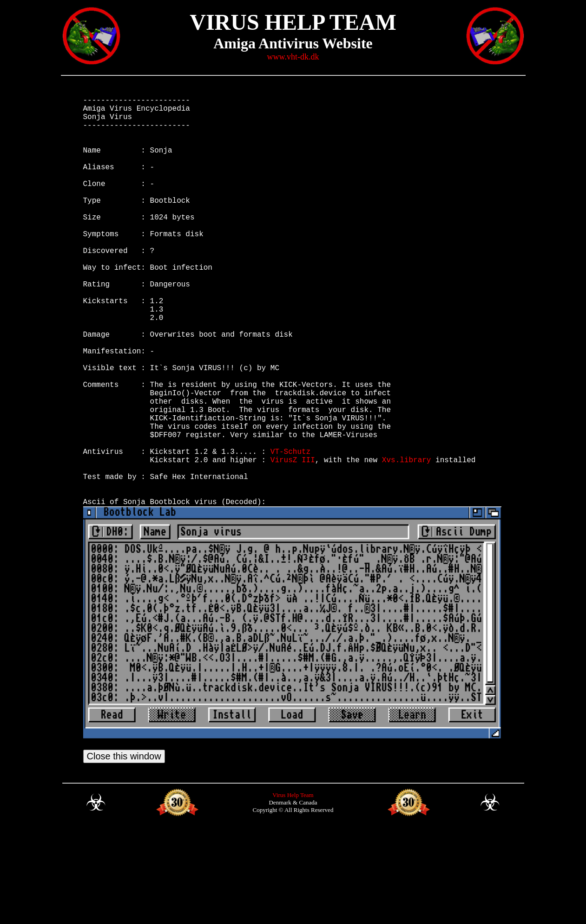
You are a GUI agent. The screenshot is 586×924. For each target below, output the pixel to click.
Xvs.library (407, 541)
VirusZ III (293, 541)
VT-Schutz (290, 531)
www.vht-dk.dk (293, 57)
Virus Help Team (293, 890)
